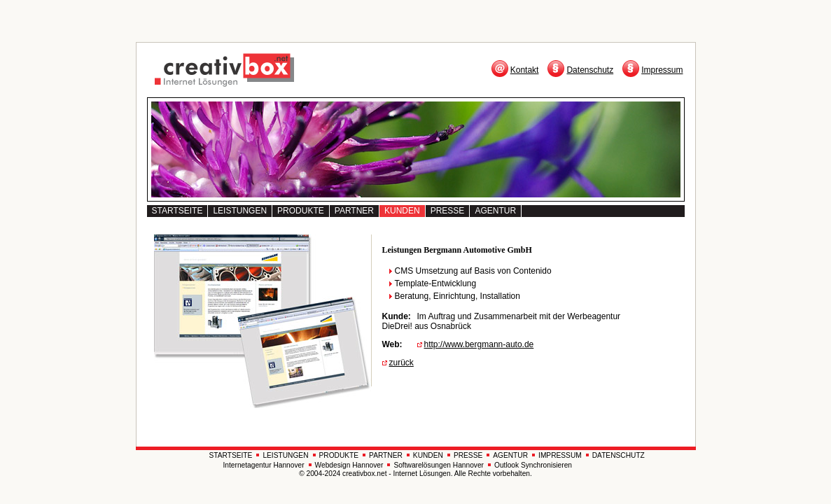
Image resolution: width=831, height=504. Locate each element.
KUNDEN (402, 211)
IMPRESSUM (560, 455)
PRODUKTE (301, 211)
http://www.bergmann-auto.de (479, 344)
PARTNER (354, 211)
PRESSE (448, 211)
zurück (401, 363)
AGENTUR (495, 211)
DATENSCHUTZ (619, 455)
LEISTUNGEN (240, 211)
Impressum (662, 70)
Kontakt (525, 70)
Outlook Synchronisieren (533, 465)
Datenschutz (590, 70)
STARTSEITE (177, 211)
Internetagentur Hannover (264, 465)
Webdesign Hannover (349, 465)
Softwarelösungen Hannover (439, 465)
